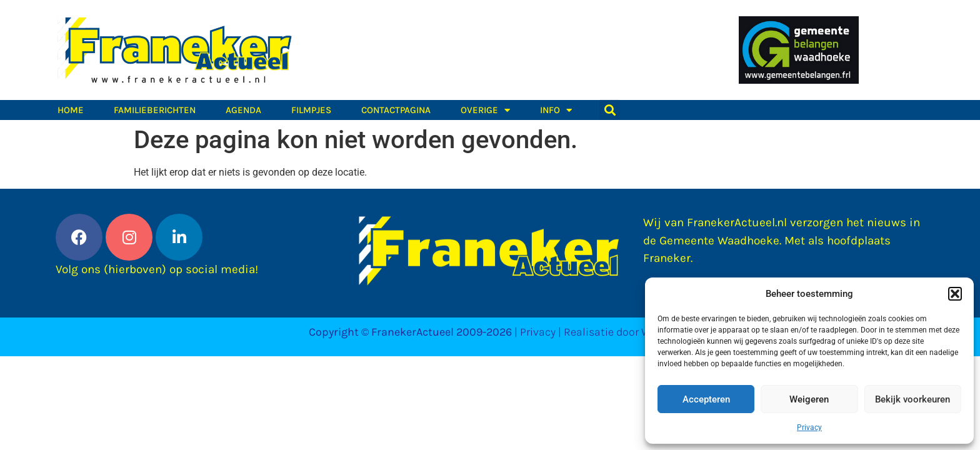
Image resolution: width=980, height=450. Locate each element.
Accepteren (706, 399)
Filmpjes (311, 110)
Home (71, 110)
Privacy (809, 427)
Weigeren (809, 399)
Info (556, 110)
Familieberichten (155, 110)
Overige (485, 110)
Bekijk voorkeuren (912, 399)
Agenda (243, 110)
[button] (955, 294)
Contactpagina (396, 110)
